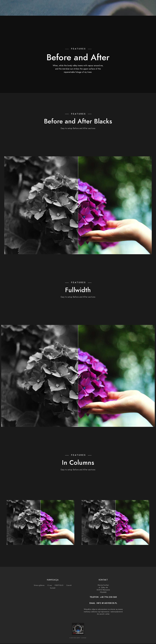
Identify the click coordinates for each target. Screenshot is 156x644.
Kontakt (144, 10)
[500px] (147, 5)
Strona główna (94, 10)
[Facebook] (129, 5)
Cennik (132, 10)
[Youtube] (134, 5)
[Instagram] (138, 5)
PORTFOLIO (120, 10)
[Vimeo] (142, 5)
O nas (109, 10)
